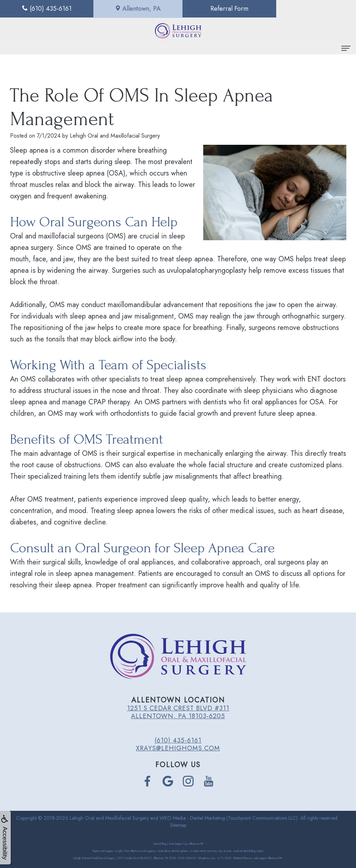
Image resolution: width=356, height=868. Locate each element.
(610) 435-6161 (178, 740)
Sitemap (178, 825)
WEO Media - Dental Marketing (192, 818)
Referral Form (223, 9)
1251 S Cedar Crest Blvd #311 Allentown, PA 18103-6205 (178, 712)
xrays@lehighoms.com (178, 748)
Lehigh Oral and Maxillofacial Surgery (109, 818)
